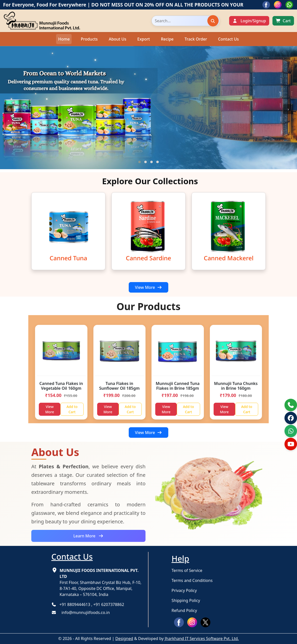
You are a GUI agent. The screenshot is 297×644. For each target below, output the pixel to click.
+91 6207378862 (109, 604)
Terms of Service (187, 570)
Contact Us (229, 39)
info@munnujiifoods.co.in (84, 612)
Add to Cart (72, 409)
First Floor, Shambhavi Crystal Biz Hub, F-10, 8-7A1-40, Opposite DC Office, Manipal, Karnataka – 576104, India (101, 582)
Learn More (88, 536)
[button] (139, 162)
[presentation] (9, 109)
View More (148, 287)
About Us (117, 39)
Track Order (196, 39)
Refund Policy (184, 610)
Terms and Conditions (192, 580)
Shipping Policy (186, 600)
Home (64, 39)
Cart (287, 21)
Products (89, 39)
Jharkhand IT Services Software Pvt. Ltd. (202, 638)
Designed (124, 638)
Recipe (167, 39)
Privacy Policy (184, 590)
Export (143, 39)
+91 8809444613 (75, 604)
